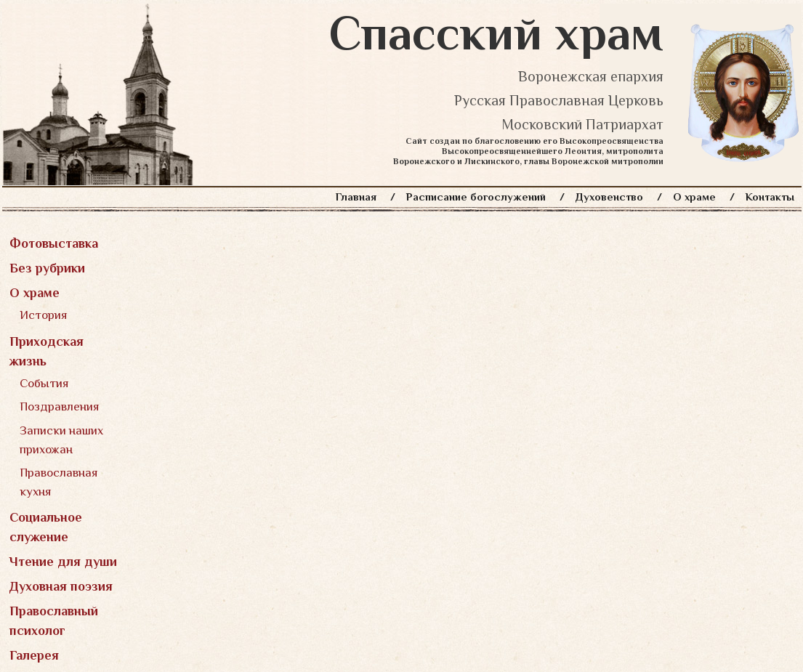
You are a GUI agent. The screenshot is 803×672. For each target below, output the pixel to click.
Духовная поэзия (61, 586)
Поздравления (60, 406)
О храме (694, 197)
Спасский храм (496, 33)
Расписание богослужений (476, 197)
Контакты (770, 197)
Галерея (34, 655)
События (44, 383)
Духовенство (609, 197)
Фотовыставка (54, 243)
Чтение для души (63, 562)
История (44, 315)
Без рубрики (47, 268)
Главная (356, 197)
